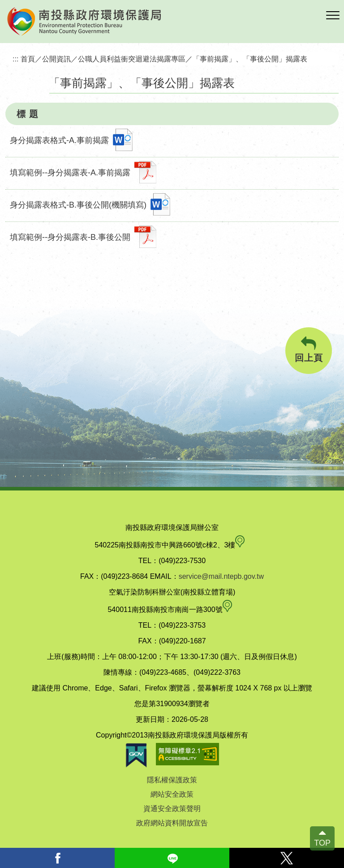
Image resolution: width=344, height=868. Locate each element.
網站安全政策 (172, 794)
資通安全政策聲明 (172, 809)
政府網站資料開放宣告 (172, 823)
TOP (322, 843)
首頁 (28, 59)
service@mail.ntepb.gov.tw (221, 576)
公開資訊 (56, 59)
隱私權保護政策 (172, 780)
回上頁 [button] (309, 349)
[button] (333, 16)
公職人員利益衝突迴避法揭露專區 (132, 59)
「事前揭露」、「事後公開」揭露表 (250, 59)
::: (16, 59)
